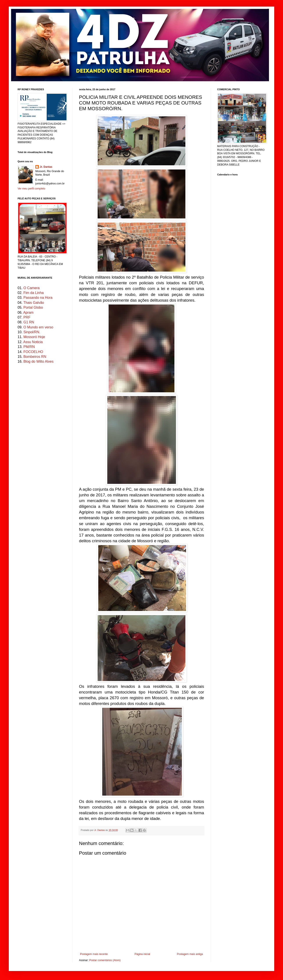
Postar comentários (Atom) (105, 960)
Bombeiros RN (35, 357)
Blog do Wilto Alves (39, 361)
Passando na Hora (38, 298)
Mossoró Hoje (34, 337)
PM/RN (29, 347)
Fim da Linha (34, 293)
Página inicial (142, 954)
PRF (27, 317)
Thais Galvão (34, 303)
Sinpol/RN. (32, 332)
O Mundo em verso (38, 327)
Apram (28, 313)
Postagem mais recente (94, 954)
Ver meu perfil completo (31, 189)
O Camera (32, 288)
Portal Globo (33, 307)
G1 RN (29, 322)
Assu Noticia (33, 342)
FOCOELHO (33, 352)
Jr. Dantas (100, 830)
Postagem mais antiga (190, 954)
